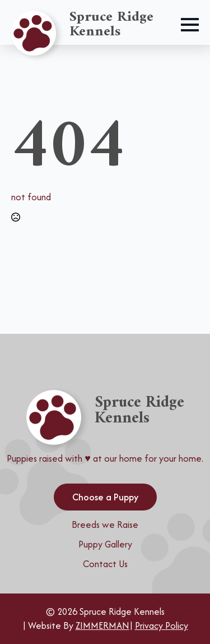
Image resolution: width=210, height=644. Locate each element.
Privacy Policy (162, 625)
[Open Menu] (190, 25)
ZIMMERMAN (102, 625)
